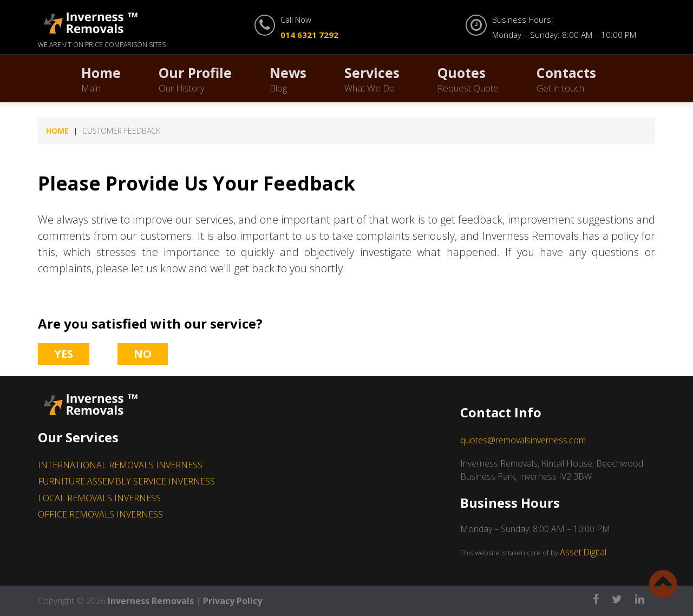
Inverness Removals (151, 601)
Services (372, 79)
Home (101, 79)
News (288, 79)
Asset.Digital (583, 552)
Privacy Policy (233, 601)
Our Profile (195, 79)
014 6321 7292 (309, 35)
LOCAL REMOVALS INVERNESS (99, 498)
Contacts (566, 79)
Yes (64, 354)
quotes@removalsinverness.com (523, 440)
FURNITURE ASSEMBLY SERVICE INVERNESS (126, 481)
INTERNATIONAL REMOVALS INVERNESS (120, 465)
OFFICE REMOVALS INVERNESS (100, 514)
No (143, 354)
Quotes (468, 79)
